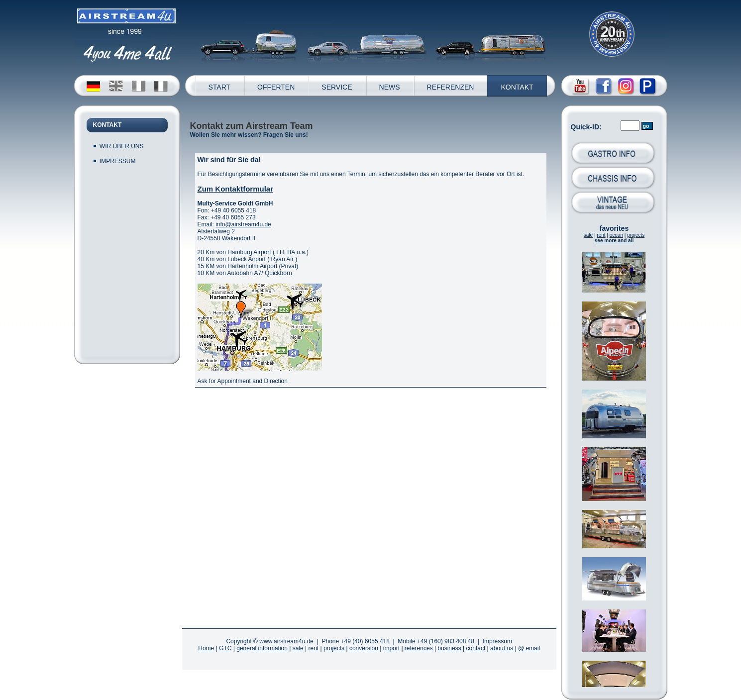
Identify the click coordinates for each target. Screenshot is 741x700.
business (449, 648)
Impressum (497, 641)
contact (476, 648)
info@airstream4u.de (243, 224)
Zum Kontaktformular (236, 189)
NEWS (390, 87)
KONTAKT (517, 87)
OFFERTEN (276, 87)
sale (588, 235)
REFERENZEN (451, 87)
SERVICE (337, 87)
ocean (616, 235)
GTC (225, 648)
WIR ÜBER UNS (122, 146)
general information (262, 648)
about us (502, 648)
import (391, 648)
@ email (529, 648)
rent (601, 235)
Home (206, 648)
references (419, 648)
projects (636, 235)
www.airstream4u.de (286, 641)
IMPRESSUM (118, 161)
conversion (364, 648)
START (220, 87)
